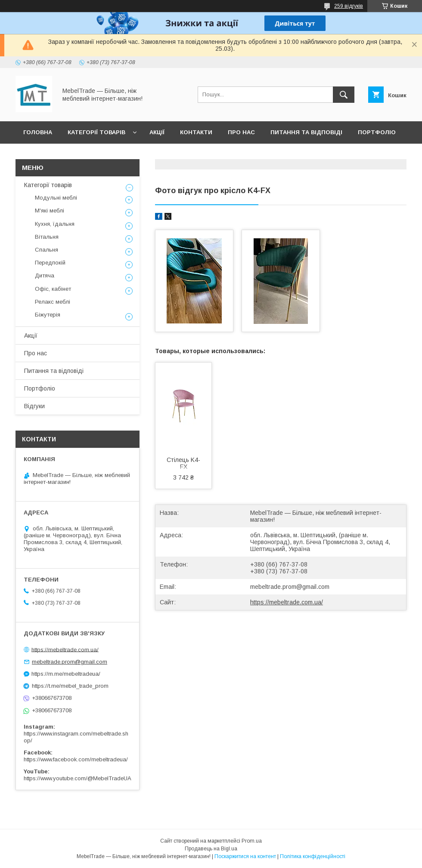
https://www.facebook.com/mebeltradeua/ (76, 759)
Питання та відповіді (306, 132)
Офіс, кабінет (53, 289)
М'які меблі (50, 211)
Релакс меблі (53, 302)
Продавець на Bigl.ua (211, 849)
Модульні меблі (56, 198)
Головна (38, 132)
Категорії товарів (96, 132)
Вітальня (47, 237)
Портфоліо (377, 132)
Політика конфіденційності (313, 856)
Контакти (196, 132)
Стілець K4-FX (183, 463)
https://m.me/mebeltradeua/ (66, 674)
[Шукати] (344, 95)
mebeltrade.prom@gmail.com (290, 587)
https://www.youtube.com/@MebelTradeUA (78, 778)
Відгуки (36, 155)
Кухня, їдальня (55, 224)
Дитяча (45, 275)
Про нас (241, 132)
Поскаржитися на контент (245, 856)
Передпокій (50, 263)
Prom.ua (252, 841)
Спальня (47, 250)
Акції (157, 132)
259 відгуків (349, 6)
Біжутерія (48, 315)
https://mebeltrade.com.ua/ (287, 602)
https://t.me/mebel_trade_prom (70, 686)
